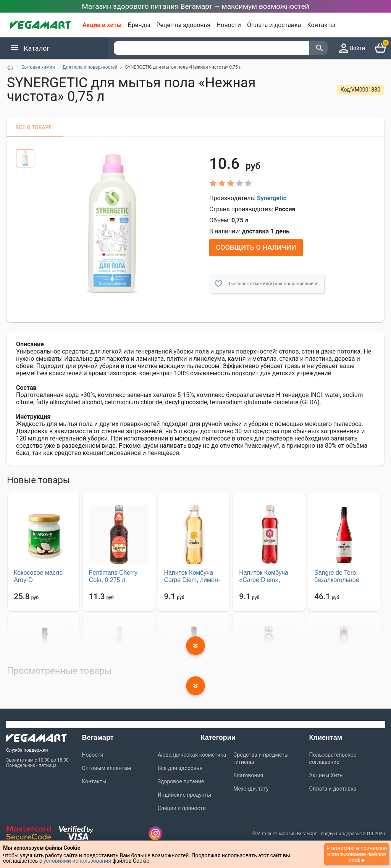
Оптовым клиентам (106, 768)
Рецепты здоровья (183, 25)
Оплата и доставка (274, 25)
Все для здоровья (180, 768)
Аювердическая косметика (192, 754)
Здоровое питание (181, 781)
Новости (229, 25)
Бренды (139, 25)
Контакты (321, 25)
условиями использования (77, 861)
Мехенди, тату (251, 788)
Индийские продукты (184, 794)
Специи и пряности (182, 808)
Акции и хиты (102, 25)
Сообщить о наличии (256, 247)
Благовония (248, 775)
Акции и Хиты (327, 775)
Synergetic (272, 198)
